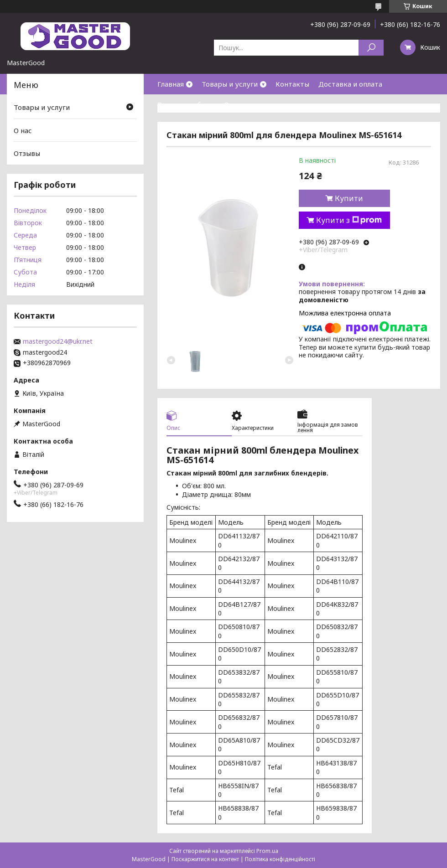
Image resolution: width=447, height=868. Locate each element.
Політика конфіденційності (280, 859)
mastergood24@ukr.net (58, 341)
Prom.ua (267, 851)
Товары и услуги (230, 84)
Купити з (349, 220)
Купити (349, 198)
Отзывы (27, 153)
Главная (171, 84)
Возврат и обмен (186, 104)
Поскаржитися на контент (205, 859)
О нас (233, 104)
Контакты (292, 84)
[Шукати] (371, 48)
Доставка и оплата (350, 84)
